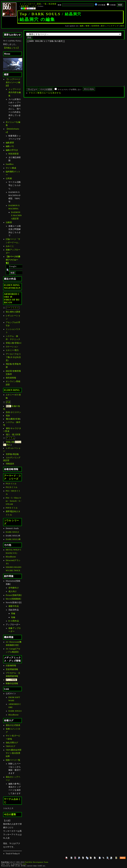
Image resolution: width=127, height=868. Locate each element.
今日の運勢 (10, 814)
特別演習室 (14, 154)
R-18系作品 (14, 621)
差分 (103, 26)
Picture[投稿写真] (14, 595)
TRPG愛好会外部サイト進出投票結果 (14, 753)
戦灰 (8, 416)
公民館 (9, 178)
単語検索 (52, 4)
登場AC (18, 343)
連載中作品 (14, 606)
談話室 (9, 371)
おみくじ (10, 246)
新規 (39, 4)
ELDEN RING (12, 390)
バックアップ (113, 26)
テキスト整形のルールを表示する (45, 103)
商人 (9, 445)
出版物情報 (11, 666)
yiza (24, 864)
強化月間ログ (12, 743)
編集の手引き (12, 150)
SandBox (10, 164)
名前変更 (95, 26)
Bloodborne (11, 557)
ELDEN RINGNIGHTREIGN (12, 286)
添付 (122, 26)
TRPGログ (11, 746)
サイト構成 (11, 168)
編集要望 (10, 143)
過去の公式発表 (13, 725)
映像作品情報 (12, 683)
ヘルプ (33, 6)
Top (23, 14)
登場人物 (10, 343)
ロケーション (12, 347)
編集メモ (10, 146)
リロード (31, 4)
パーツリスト (13, 308)
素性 (8, 428)
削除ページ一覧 (13, 760)
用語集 (9, 364)
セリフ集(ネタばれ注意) (13, 357)
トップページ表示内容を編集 (15, 92)
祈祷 (18, 419)
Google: (13, 266)
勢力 (17, 350)
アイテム (10, 438)
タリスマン (16, 412)
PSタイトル (11, 484)
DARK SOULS (46, 14)
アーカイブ (11, 354)
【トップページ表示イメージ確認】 (13, 82)
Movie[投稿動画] (13, 599)
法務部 (9, 222)
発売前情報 (11, 378)
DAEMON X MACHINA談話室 (16, 215)
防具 (8, 412)
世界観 (9, 454)
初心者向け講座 (13, 312)
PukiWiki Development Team (37, 862)
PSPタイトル (12, 508)
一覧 (45, 4)
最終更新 (25, 6)
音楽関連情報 (12, 669)
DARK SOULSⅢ (13, 539)
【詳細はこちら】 (11, 48)
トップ (23, 4)
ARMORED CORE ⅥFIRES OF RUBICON (12, 298)
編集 (82, 26)
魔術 (13, 419)
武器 (8, 402)
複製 (87, 26)
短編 (13, 617)
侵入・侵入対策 (13, 434)
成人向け (13, 591)
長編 (13, 613)
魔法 (8, 419)
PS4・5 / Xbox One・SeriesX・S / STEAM (13, 501)
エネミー (10, 350)
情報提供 (10, 464)
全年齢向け (14, 588)
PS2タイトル (12, 487)
